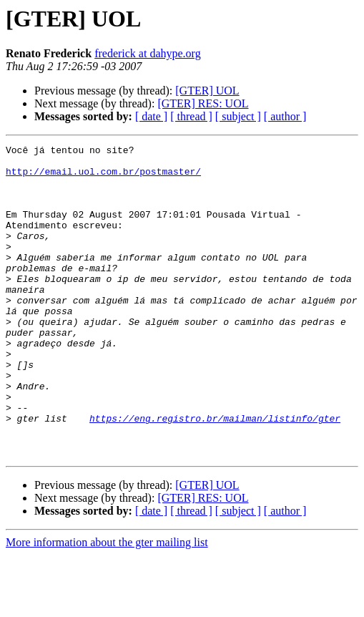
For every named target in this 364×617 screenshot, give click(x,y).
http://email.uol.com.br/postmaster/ (103, 178)
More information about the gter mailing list (107, 604)
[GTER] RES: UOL (203, 103)
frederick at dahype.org (148, 53)
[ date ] (151, 116)
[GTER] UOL (207, 91)
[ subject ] (238, 116)
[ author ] (285, 116)
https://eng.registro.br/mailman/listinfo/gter (215, 474)
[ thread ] (191, 116)
